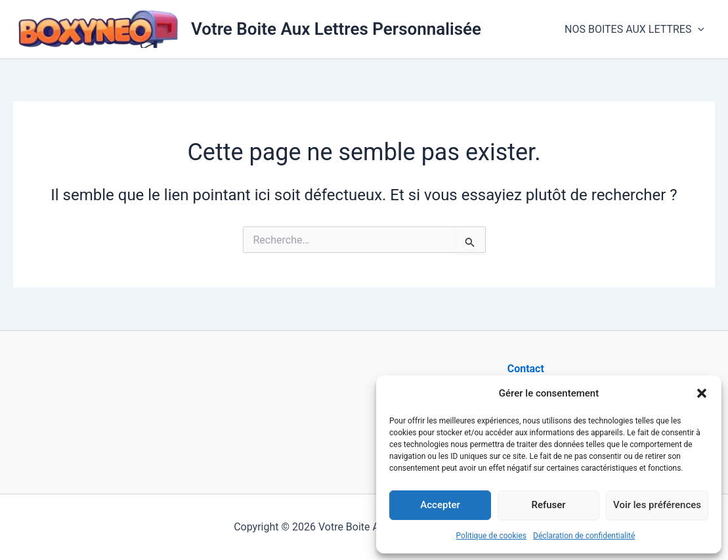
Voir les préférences (657, 505)
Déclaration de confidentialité (584, 536)
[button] (702, 393)
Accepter (440, 505)
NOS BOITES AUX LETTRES (634, 30)
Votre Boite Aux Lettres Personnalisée (336, 29)
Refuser (548, 505)
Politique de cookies (491, 536)
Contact (526, 369)
